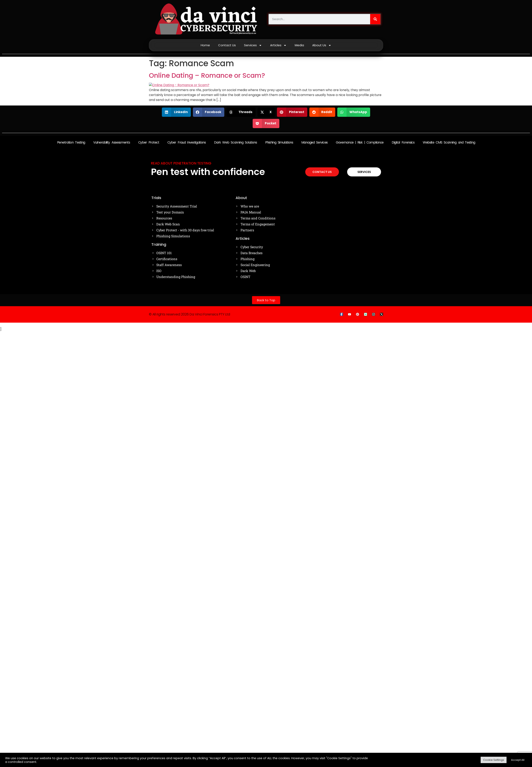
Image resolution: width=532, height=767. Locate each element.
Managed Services (314, 142)
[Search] (375, 19)
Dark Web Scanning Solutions (235, 142)
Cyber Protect (149, 142)
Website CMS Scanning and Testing (449, 142)
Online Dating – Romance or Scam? (207, 75)
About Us (322, 45)
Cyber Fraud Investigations (187, 142)
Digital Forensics (403, 142)
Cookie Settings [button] (494, 760)
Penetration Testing (71, 142)
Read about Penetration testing (181, 163)
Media (299, 45)
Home (205, 45)
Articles (278, 45)
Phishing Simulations (279, 142)
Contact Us (227, 45)
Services (253, 45)
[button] (176, 112)
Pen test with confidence (208, 172)
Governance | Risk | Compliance (360, 142)
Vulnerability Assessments (112, 142)
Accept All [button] (518, 760)
